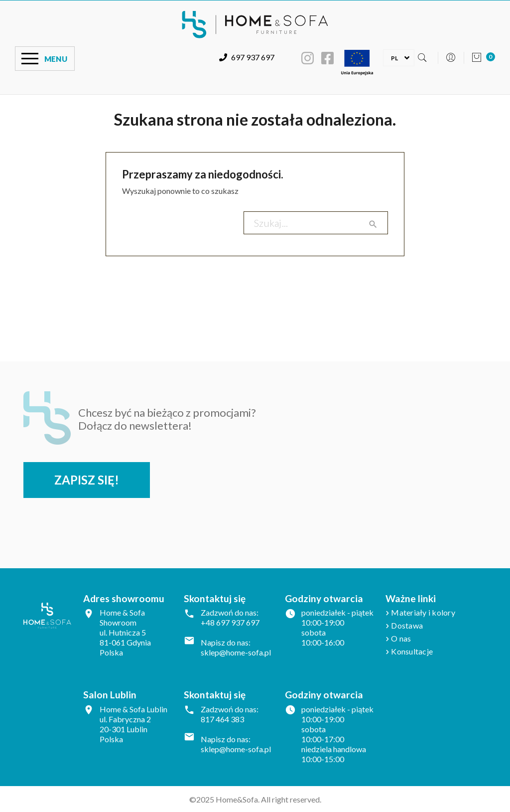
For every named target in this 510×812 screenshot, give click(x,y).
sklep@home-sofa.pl (236, 652)
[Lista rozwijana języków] (394, 57)
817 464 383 (222, 719)
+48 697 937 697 (230, 622)
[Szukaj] (316, 223)
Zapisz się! (87, 480)
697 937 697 (247, 57)
